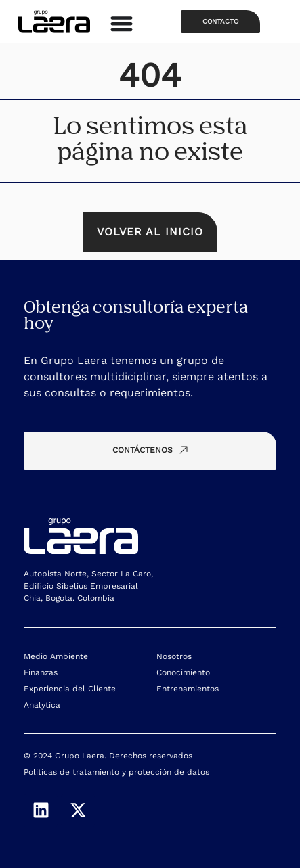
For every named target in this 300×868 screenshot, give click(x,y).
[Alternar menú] (122, 23)
